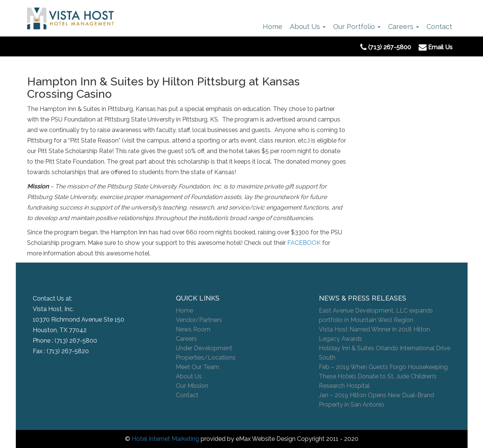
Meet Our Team (197, 367)
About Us (308, 27)
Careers (404, 27)
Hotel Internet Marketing (165, 439)
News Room (193, 329)
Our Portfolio (357, 27)
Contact (439, 27)
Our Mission (192, 386)
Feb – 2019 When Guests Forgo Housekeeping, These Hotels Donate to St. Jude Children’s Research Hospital (384, 376)
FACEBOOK (304, 243)
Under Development (204, 348)
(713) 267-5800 (76, 341)
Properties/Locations (206, 358)
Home (273, 27)
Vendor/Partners (199, 320)
